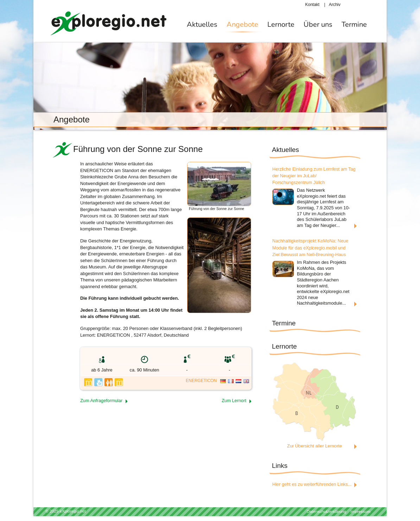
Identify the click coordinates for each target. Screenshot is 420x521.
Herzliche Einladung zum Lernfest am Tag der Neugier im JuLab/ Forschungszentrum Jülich (314, 176)
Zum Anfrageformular (101, 401)
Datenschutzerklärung (326, 512)
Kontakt (313, 5)
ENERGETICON (201, 381)
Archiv (335, 5)
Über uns (318, 24)
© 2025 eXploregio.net (66, 511)
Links (280, 466)
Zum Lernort (234, 401)
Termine (354, 24)
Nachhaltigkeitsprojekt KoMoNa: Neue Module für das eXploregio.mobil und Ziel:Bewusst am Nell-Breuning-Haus (310, 247)
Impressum (360, 512)
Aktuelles (202, 24)
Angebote (242, 24)
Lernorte (281, 24)
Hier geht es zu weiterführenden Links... (312, 484)
